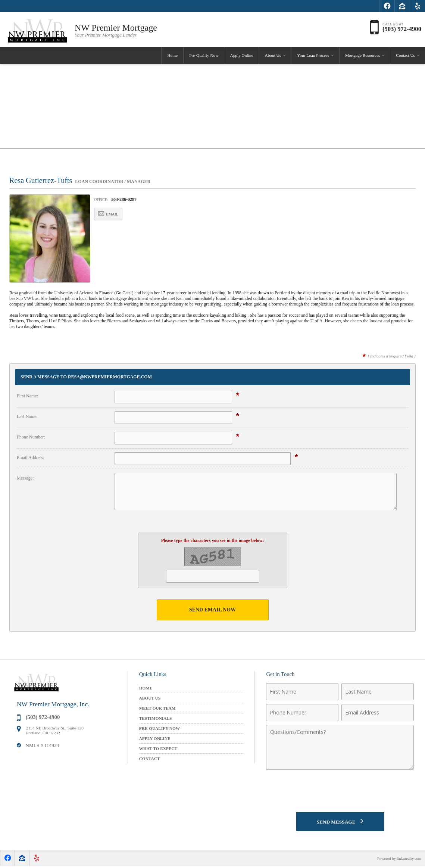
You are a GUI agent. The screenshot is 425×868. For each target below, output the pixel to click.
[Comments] (340, 747)
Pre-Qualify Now (204, 58)
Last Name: (27, 416)
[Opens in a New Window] (387, 6)
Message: (25, 478)
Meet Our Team (157, 708)
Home (172, 58)
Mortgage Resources (362, 58)
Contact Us (405, 58)
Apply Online (241, 58)
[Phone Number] (302, 713)
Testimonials (156, 718)
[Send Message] (340, 822)
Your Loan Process (313, 58)
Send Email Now (213, 610)
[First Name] (302, 692)
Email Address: (31, 458)
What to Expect (158, 748)
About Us (273, 58)
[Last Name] (378, 692)
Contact (150, 759)
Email (112, 214)
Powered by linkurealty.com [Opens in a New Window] (398, 860)
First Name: (27, 396)
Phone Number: (31, 437)
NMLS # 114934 (42, 746)
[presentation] (340, 791)
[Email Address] (378, 713)
